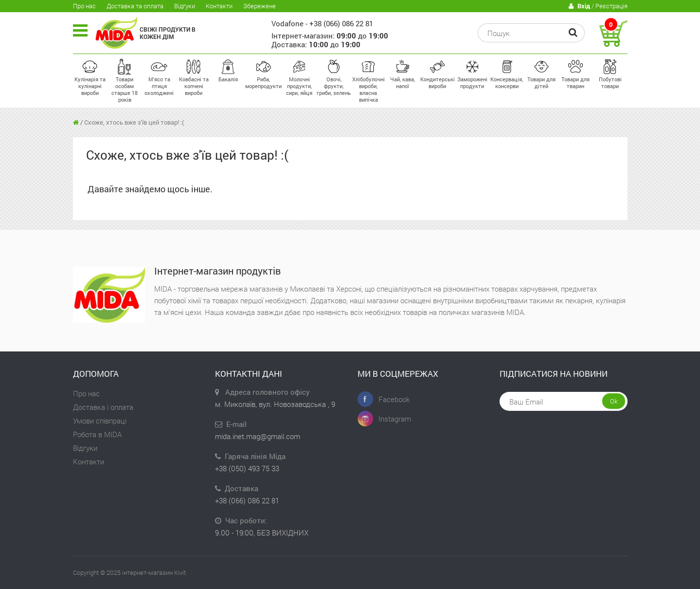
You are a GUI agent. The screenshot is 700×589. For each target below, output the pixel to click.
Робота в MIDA (97, 434)
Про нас (84, 6)
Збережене (260, 6)
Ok (614, 401)
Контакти (219, 6)
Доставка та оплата (135, 6)
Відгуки (185, 6)
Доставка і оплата (103, 407)
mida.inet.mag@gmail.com (258, 436)
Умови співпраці (100, 421)
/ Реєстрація (598, 6)
